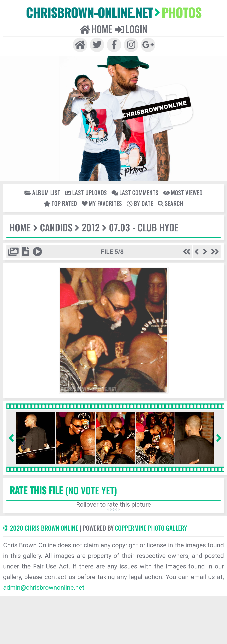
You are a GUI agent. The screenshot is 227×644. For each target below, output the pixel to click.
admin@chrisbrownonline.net (44, 587)
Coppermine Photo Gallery (151, 528)
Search (171, 203)
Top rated (60, 203)
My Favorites (102, 203)
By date (140, 203)
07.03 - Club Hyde (144, 227)
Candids (56, 227)
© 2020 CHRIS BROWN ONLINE (41, 528)
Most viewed (183, 192)
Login (131, 29)
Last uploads (86, 192)
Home (96, 29)
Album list (42, 192)
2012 (91, 227)
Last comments (135, 192)
